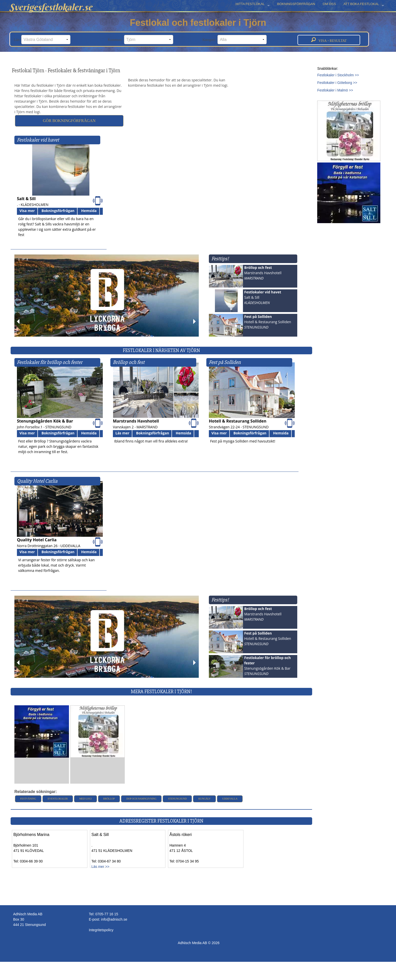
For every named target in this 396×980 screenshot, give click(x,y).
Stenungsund (177, 799)
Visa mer (27, 211)
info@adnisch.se (114, 919)
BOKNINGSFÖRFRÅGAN (296, 4)
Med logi (85, 799)
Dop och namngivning (141, 799)
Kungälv (204, 799)
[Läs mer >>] (42, 731)
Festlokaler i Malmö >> (335, 90)
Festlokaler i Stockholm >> (338, 75)
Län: (42, 40)
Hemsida (89, 211)
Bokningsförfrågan (58, 211)
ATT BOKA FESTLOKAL (361, 4)
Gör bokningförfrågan (69, 121)
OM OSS (329, 4)
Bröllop (109, 799)
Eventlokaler (58, 799)
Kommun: (141, 40)
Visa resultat (329, 40)
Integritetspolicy (101, 930)
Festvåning (28, 799)
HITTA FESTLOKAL (250, 4)
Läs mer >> (100, 867)
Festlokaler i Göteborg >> (337, 83)
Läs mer (122, 433)
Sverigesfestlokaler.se (51, 7)
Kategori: (235, 40)
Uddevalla (230, 799)
